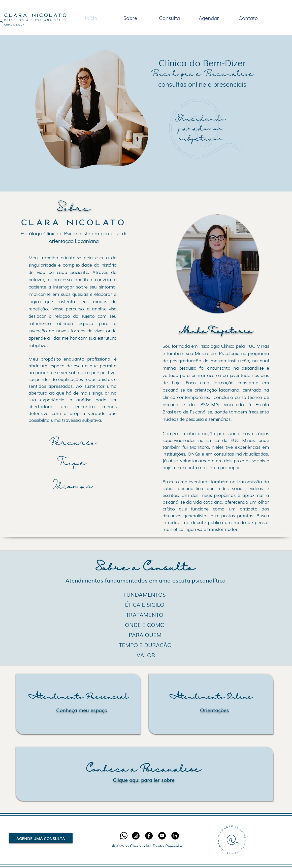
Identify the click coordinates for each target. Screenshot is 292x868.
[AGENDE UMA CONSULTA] (41, 838)
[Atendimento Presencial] (78, 697)
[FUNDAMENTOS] (145, 594)
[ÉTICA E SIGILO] (145, 604)
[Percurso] (73, 443)
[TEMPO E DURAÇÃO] (145, 645)
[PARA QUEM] (145, 635)
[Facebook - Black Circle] (149, 836)
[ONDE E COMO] (145, 625)
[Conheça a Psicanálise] (144, 770)
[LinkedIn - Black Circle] (175, 836)
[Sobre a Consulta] (145, 568)
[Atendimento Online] (211, 697)
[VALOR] (146, 655)
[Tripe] (73, 463)
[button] (130, 18)
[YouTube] (162, 836)
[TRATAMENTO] (145, 615)
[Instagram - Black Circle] (136, 836)
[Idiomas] (72, 487)
